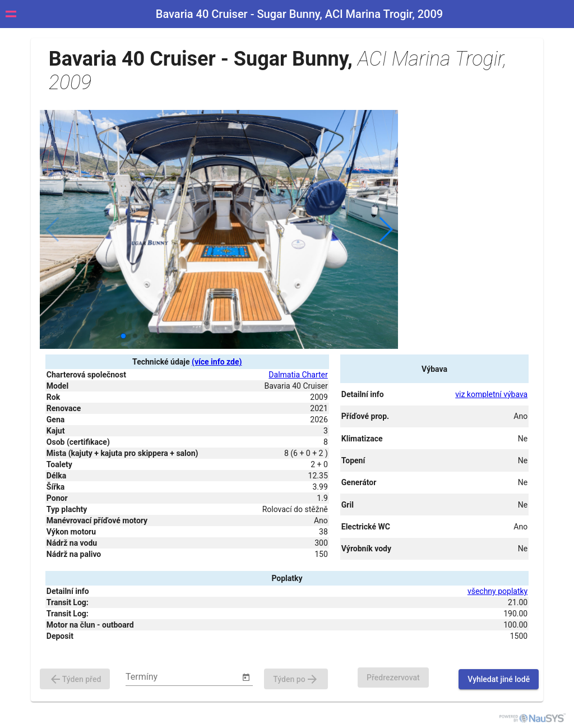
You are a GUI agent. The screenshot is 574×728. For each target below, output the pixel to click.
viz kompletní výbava (491, 394)
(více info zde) (217, 362)
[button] (385, 229)
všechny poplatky (497, 591)
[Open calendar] (246, 678)
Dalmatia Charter (298, 375)
